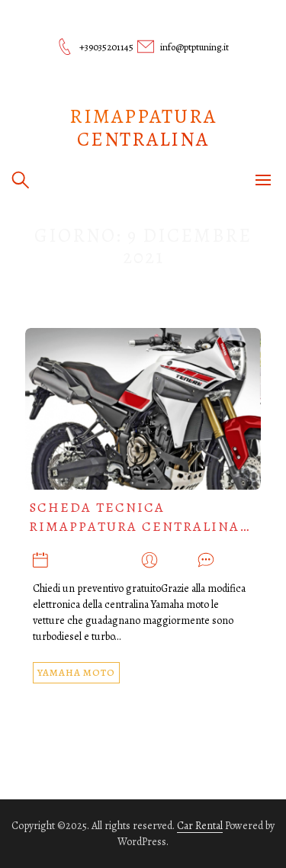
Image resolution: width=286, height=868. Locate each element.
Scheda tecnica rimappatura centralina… (140, 517)
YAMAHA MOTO (76, 672)
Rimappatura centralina (143, 128)
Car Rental (200, 826)
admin (178, 562)
